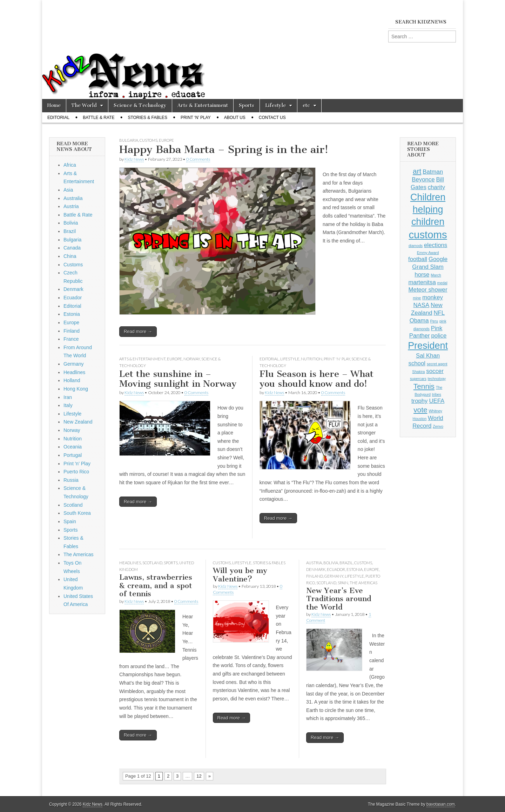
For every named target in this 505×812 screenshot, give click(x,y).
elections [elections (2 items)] (436, 245)
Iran (68, 397)
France (71, 339)
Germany (334, 576)
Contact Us (272, 118)
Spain (343, 583)
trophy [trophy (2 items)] (420, 401)
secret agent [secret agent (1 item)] (437, 364)
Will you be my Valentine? (240, 575)
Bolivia (331, 563)
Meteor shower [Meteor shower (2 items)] (428, 290)
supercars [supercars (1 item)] (418, 379)
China (70, 256)
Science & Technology (140, 105)
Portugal (73, 455)
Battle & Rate (99, 118)
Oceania (73, 447)
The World (84, 105)
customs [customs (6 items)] (428, 235)
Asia (68, 190)
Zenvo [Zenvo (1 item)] (438, 426)
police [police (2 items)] (439, 336)
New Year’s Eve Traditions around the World (339, 599)
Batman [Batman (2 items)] (433, 172)
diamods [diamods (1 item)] (416, 246)
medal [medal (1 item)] (442, 283)
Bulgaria (129, 140)
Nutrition (312, 359)
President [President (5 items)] (428, 346)
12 (199, 776)
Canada (72, 248)
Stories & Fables (147, 118)
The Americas (363, 583)
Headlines (130, 563)
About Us (235, 118)
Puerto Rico (76, 472)
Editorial (58, 118)
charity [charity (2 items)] (436, 187)
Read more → (138, 331)
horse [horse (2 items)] (422, 275)
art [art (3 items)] (417, 171)
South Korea (77, 513)
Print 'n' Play (337, 359)
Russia (71, 480)
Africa (70, 165)
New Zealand (78, 422)
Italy (68, 405)
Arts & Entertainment (203, 105)
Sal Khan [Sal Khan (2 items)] (428, 356)
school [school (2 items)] (417, 363)
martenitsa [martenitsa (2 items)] (422, 282)
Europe (166, 140)
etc (306, 105)
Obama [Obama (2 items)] (419, 321)
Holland (72, 380)
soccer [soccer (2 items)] (435, 371)
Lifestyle (275, 105)
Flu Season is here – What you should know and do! (317, 379)
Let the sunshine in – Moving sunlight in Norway (178, 379)
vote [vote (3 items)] (420, 410)
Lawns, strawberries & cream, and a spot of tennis (156, 585)
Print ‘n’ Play (196, 118)
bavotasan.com (441, 804)
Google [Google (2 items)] (438, 259)
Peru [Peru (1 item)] (434, 321)
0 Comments (198, 159)
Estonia (355, 569)
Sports (247, 105)
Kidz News (134, 159)
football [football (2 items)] (418, 259)
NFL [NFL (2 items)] (439, 313)
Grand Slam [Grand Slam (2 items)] (428, 267)
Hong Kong (76, 389)
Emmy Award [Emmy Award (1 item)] (428, 253)
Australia (73, 198)
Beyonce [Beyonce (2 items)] (423, 179)
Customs (149, 140)
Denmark (316, 569)
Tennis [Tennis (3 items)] (424, 386)
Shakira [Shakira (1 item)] (418, 372)
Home (54, 105)
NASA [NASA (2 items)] (422, 305)
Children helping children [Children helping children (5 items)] (428, 209)
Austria (314, 563)
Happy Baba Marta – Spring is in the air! (224, 149)
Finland (315, 576)
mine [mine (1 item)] (417, 298)
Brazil (346, 563)
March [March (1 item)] (436, 275)
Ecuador (336, 569)
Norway (192, 359)
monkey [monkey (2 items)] (433, 297)
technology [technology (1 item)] (437, 379)
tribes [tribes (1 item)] (437, 394)
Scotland (152, 563)
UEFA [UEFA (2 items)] (437, 401)
